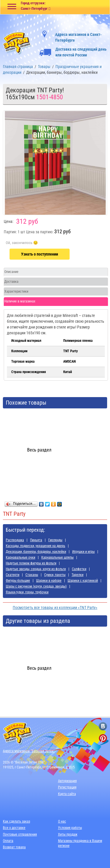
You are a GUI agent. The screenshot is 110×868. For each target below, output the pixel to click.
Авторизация (67, 781)
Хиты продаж (68, 834)
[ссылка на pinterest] (103, 738)
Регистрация (67, 787)
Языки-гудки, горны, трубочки (27, 592)
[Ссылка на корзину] (83, 8)
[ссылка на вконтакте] (103, 726)
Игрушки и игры (83, 552)
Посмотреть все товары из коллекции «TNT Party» (55, 608)
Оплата (8, 841)
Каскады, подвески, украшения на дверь (36, 546)
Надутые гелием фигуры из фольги (31, 563)
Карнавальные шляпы (57, 557)
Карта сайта (67, 794)
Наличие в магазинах (20, 301)
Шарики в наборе (49, 581)
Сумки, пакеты (55, 575)
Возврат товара (14, 847)
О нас (62, 821)
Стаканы (32, 575)
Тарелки (78, 575)
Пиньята (36, 540)
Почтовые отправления (20, 834)
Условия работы (70, 828)
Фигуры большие (18, 581)
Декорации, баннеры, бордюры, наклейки (36, 552)
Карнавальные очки (20, 557)
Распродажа (15, 540)
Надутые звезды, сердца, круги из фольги (36, 569)
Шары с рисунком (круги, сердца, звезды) (36, 586)
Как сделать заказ (16, 821)
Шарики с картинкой (83, 581)
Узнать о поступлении (40, 254)
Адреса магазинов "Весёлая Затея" (29, 751)
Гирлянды (55, 540)
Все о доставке (14, 828)
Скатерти (13, 575)
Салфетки (79, 569)
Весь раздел (39, 450)
